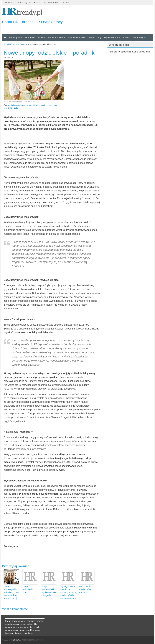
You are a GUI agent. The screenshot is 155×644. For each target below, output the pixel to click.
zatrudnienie (23, 624)
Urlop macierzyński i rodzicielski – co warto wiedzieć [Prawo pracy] (11, 592)
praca (14, 624)
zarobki (39, 621)
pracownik (10, 630)
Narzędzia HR (51, 2)
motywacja (17, 633)
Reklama (10, 2)
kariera (8, 633)
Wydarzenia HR (112, 37)
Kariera (41, 37)
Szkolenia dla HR (77, 37)
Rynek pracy (15, 37)
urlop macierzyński (44, 105)
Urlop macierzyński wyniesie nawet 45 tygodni (49, 591)
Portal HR (8, 44)
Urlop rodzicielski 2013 (28, 589)
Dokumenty (138, 37)
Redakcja (66, 2)
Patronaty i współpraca (29, 2)
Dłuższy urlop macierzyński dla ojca (86, 589)
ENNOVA (17, 640)
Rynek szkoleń (56, 37)
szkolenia (22, 627)
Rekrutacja (35, 630)
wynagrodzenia (22, 630)
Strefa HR (30, 37)
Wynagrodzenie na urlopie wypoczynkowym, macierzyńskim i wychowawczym (68, 592)
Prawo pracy (95, 37)
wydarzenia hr (34, 627)
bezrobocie (28, 633)
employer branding (26, 621)
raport (8, 624)
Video (126, 37)
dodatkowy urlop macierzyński (21, 105)
